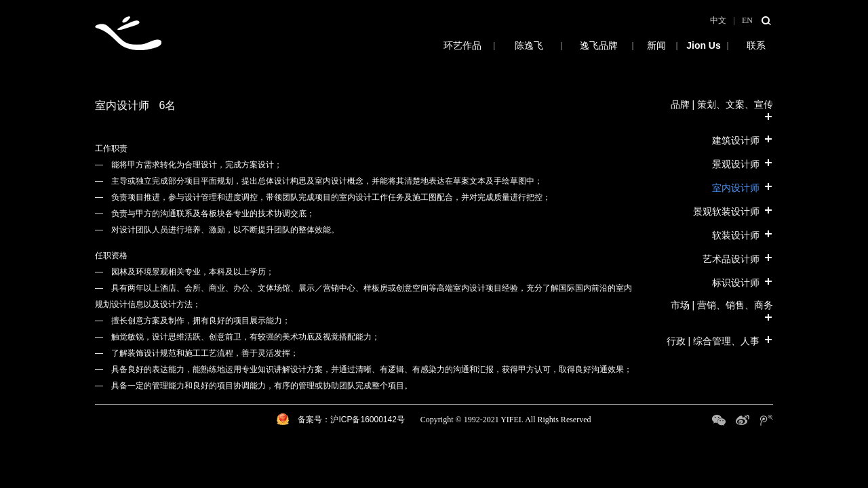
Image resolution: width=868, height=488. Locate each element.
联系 (756, 45)
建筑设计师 (743, 140)
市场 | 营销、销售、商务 (722, 311)
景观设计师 (743, 163)
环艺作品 (431, 45)
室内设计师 (743, 187)
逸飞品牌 (598, 45)
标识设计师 (743, 282)
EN (747, 20)
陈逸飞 (529, 45)
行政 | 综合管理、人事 (720, 340)
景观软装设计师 (733, 211)
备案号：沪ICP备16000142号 (351, 420)
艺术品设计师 (738, 258)
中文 (718, 20)
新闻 (656, 45)
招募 (704, 45)
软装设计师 (743, 235)
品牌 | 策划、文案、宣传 (722, 110)
